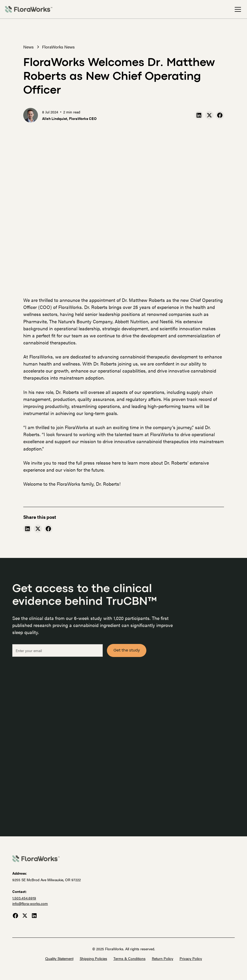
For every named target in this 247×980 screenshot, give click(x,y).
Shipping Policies (93, 958)
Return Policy (163, 958)
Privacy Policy (191, 958)
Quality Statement (59, 958)
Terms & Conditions (130, 958)
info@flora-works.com (30, 903)
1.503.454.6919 (24, 898)
